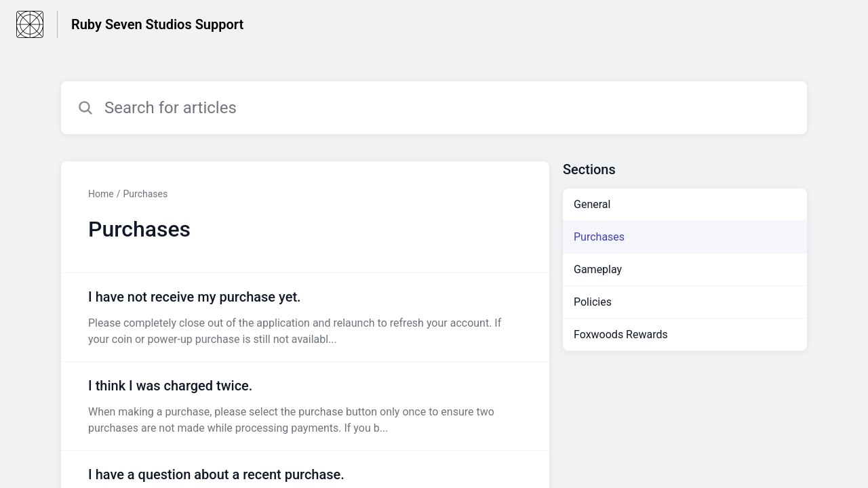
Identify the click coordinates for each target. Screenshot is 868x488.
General (592, 204)
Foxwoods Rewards (621, 334)
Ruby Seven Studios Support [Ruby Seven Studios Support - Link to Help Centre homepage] (157, 24)
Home (101, 194)
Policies (593, 302)
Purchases (145, 194)
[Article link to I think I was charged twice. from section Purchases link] (305, 406)
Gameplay (598, 269)
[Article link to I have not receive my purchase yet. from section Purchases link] (305, 317)
